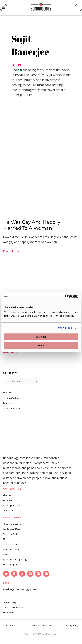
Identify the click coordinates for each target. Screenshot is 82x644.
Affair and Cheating (12, 524)
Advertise (7, 500)
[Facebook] (14, 574)
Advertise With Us (11, 398)
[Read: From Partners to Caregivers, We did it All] (41, 289)
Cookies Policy (10, 602)
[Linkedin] (38, 574)
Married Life (9, 539)
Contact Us (8, 403)
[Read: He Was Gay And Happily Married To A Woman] (41, 194)
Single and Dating (11, 534)
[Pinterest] (46, 574)
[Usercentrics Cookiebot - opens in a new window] (65, 296)
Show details (65, 328)
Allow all (41, 337)
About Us (7, 393)
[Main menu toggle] (4, 8)
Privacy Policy (9, 612)
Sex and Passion (11, 544)
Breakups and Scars (12, 529)
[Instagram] (30, 574)
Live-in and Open (11, 549)
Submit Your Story (12, 408)
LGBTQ (6, 554)
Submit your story (11, 505)
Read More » (11, 251)
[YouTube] (6, 574)
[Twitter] (22, 574)
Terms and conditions (13, 607)
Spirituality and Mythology (15, 559)
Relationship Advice (12, 564)
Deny (41, 346)
